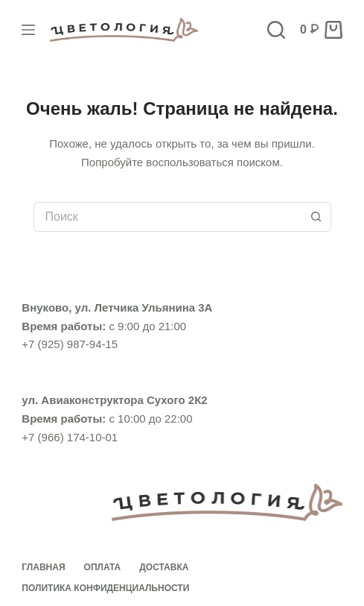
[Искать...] (167, 217)
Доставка (164, 567)
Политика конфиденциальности (105, 588)
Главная (43, 567)
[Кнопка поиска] (316, 217)
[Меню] (28, 30)
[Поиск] (276, 30)
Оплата (103, 567)
